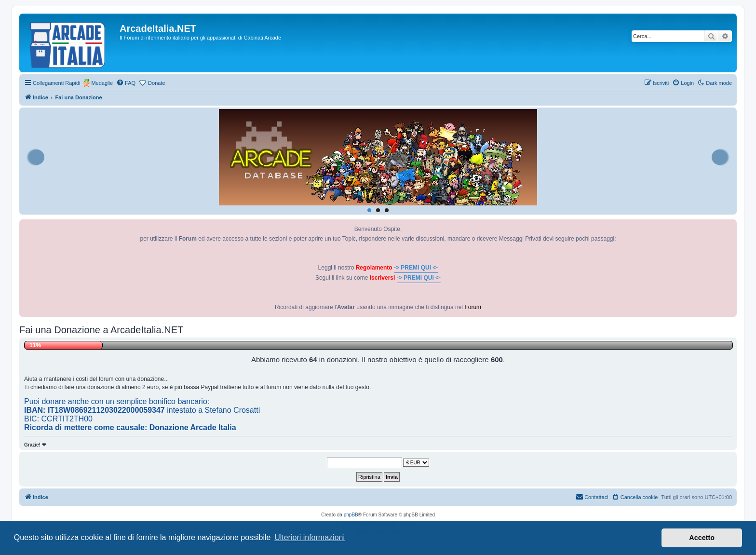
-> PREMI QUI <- (416, 268)
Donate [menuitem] (156, 83)
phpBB (351, 515)
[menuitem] (126, 83)
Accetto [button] (702, 538)
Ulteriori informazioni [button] (310, 537)
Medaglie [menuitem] (102, 83)
